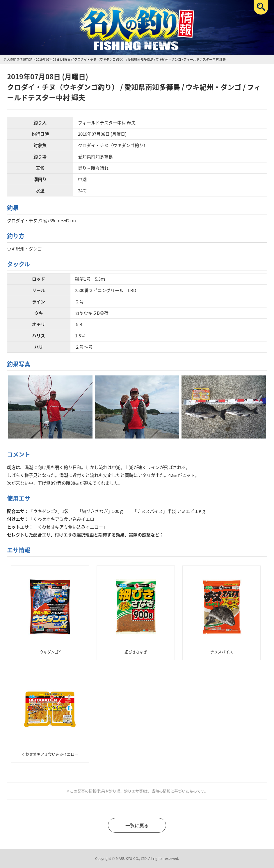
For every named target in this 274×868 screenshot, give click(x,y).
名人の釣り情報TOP (18, 59)
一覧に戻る (137, 825)
